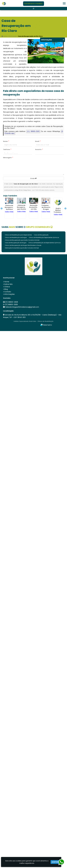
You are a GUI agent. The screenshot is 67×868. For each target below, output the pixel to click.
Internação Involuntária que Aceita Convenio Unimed (22, 248)
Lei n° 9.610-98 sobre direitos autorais (43, 190)
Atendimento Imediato (33, 4)
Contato (8, 292)
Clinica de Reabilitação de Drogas (16, 237)
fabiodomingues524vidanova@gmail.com (22, 307)
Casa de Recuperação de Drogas (16, 243)
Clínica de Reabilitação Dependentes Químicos (44, 237)
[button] (64, 3)
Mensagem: (8, 158)
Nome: (6, 141)
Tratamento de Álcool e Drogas (46, 207)
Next (65, 209)
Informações (9, 294)
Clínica (7, 287)
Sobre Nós (8, 284)
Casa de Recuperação (41, 235)
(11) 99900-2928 (33, 131)
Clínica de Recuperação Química (10, 207)
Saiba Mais (9, 212)
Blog (6, 289)
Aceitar (55, 862)
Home (7, 282)
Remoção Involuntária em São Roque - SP (34, 208)
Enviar (33, 178)
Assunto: (39, 149)
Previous (2, 209)
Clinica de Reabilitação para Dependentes (18, 235)
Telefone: (7, 149)
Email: (38, 141)
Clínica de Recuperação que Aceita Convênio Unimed (22, 240)
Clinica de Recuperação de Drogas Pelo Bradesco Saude (23, 245)
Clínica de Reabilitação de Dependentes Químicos (44, 243)
